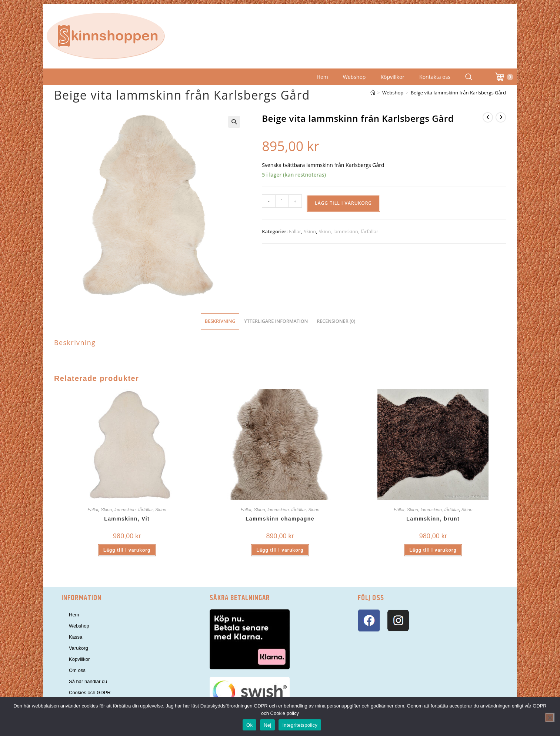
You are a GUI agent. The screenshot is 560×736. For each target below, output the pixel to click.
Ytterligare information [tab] (276, 321)
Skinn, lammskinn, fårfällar (348, 231)
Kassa (76, 637)
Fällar (295, 231)
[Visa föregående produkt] (488, 117)
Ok (249, 725)
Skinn (310, 231)
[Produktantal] (282, 201)
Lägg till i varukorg (343, 203)
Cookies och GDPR (90, 692)
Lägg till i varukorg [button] (127, 550)
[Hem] (373, 93)
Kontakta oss (435, 77)
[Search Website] (469, 77)
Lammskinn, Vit (127, 519)
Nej (267, 725)
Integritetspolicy (300, 725)
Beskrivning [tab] (220, 321)
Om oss (77, 670)
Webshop (354, 77)
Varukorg (79, 648)
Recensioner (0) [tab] (336, 321)
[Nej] (550, 717)
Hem (322, 77)
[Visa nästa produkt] (501, 117)
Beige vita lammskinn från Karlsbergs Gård (458, 93)
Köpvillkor (392, 77)
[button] (234, 122)
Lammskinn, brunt (433, 519)
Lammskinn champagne (280, 519)
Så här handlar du (88, 681)
